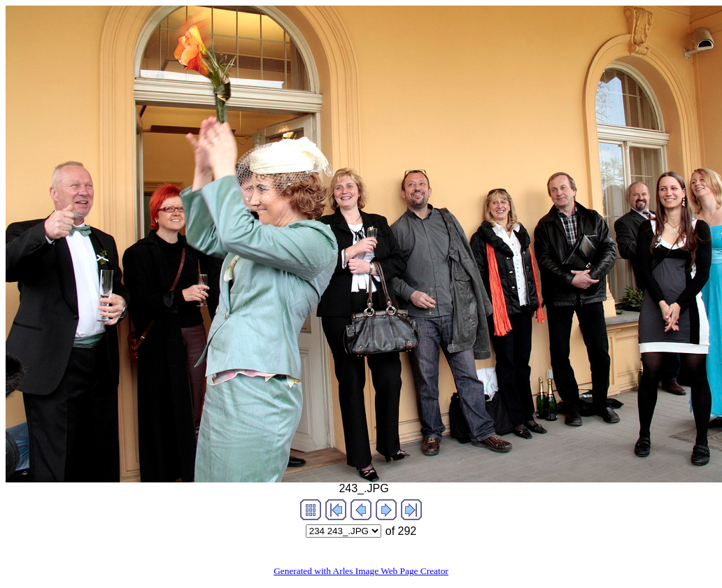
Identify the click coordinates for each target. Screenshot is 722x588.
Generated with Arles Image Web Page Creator (361, 571)
